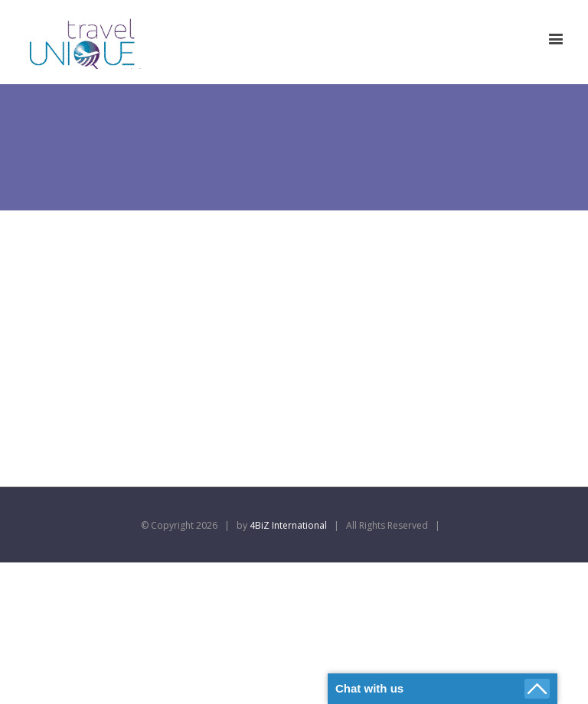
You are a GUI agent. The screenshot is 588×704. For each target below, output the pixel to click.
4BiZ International (288, 525)
